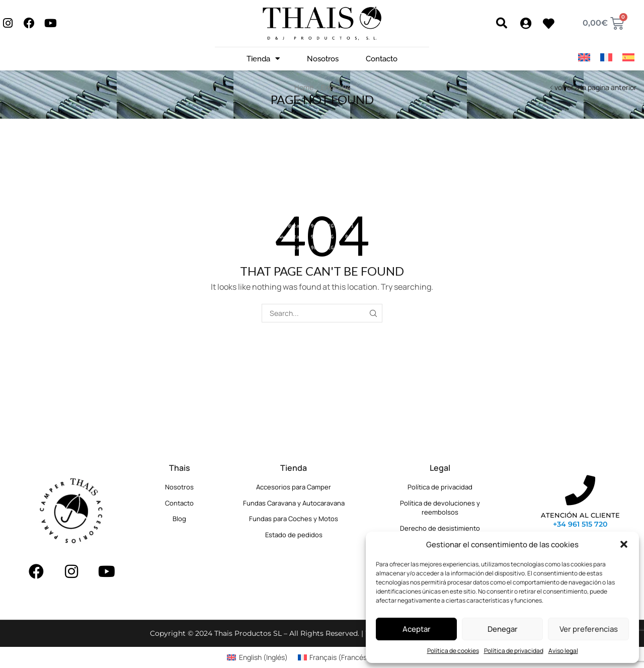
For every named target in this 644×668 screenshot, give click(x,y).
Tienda (263, 59)
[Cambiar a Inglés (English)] (257, 657)
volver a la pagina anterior (595, 87)
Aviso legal (563, 651)
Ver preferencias (589, 629)
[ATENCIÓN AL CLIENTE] (580, 490)
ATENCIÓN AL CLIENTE (580, 515)
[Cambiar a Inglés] (584, 58)
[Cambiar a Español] (628, 58)
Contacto (382, 59)
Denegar (503, 629)
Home (304, 87)
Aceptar (417, 629)
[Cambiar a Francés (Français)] (334, 657)
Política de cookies (453, 651)
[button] (624, 544)
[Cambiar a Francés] (606, 58)
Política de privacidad (514, 651)
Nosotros (323, 59)
